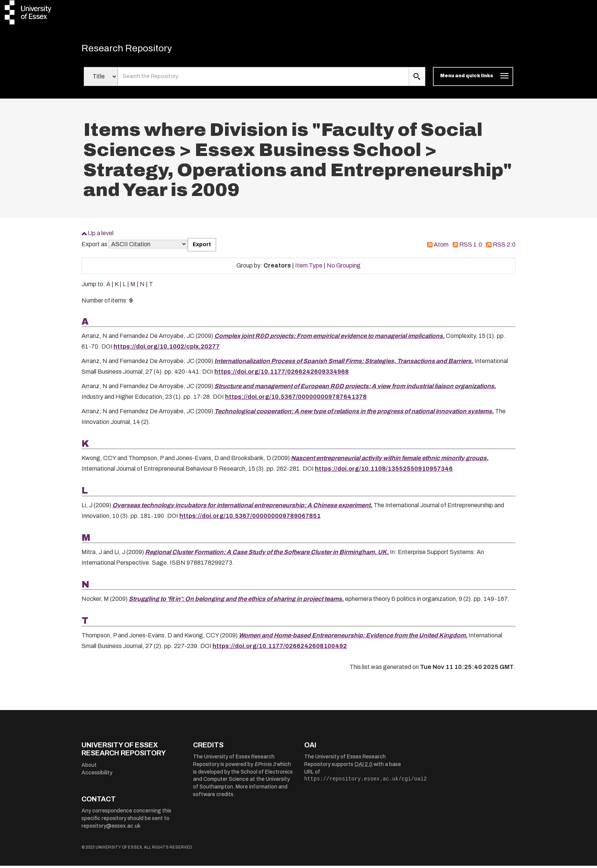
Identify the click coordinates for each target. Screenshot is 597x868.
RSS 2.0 (504, 247)
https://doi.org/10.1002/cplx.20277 (167, 349)
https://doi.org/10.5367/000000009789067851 (250, 518)
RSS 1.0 (471, 247)
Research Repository (135, 49)
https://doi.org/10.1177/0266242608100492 (280, 648)
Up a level (101, 236)
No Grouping (344, 268)
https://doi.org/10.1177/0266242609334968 (282, 374)
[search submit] (417, 79)
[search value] (263, 79)
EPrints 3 (265, 767)
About (89, 767)
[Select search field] (101, 79)
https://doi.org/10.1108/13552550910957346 (384, 471)
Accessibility (97, 775)
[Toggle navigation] (473, 79)
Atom (441, 247)
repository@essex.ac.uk (111, 828)
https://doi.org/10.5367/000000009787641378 (296, 399)
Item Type (309, 268)
